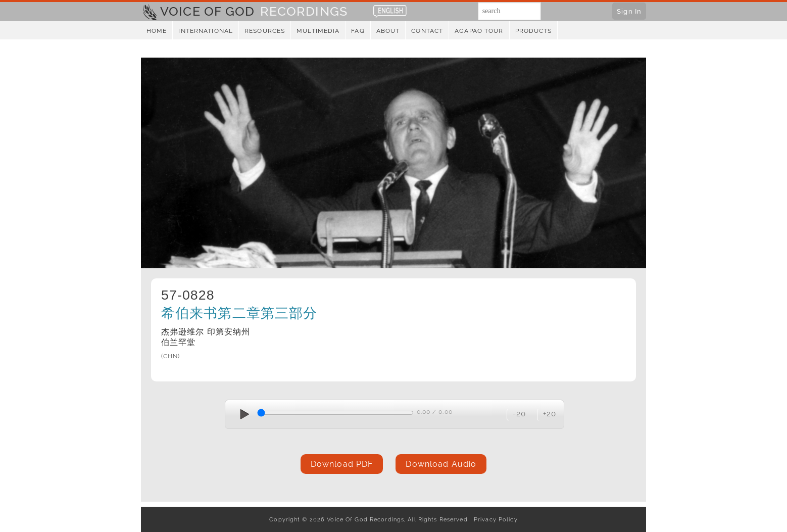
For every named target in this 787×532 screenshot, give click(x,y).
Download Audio (441, 464)
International (206, 31)
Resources (265, 31)
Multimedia (318, 31)
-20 (519, 414)
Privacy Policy (494, 519)
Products (534, 31)
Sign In (629, 11)
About (388, 31)
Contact (427, 31)
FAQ (358, 31)
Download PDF (342, 464)
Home (157, 31)
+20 (550, 414)
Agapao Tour (479, 31)
